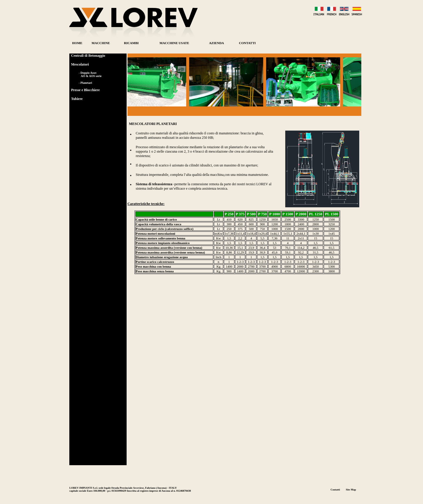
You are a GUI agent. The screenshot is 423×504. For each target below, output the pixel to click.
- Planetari (85, 83)
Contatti (335, 490)
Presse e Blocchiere (85, 90)
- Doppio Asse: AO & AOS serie (90, 74)
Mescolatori (80, 64)
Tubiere (77, 99)
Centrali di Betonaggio (88, 56)
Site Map (351, 490)
